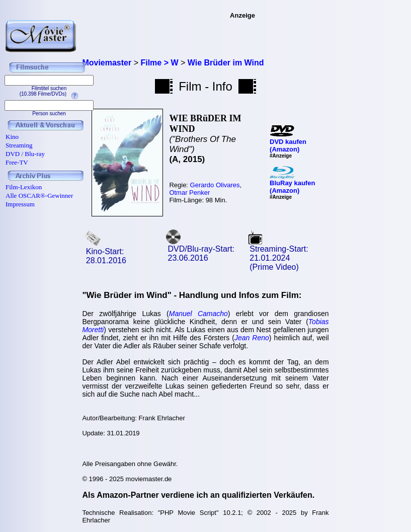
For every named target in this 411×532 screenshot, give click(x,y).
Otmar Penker (189, 193)
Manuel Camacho (198, 314)
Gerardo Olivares (215, 185)
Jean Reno (252, 338)
